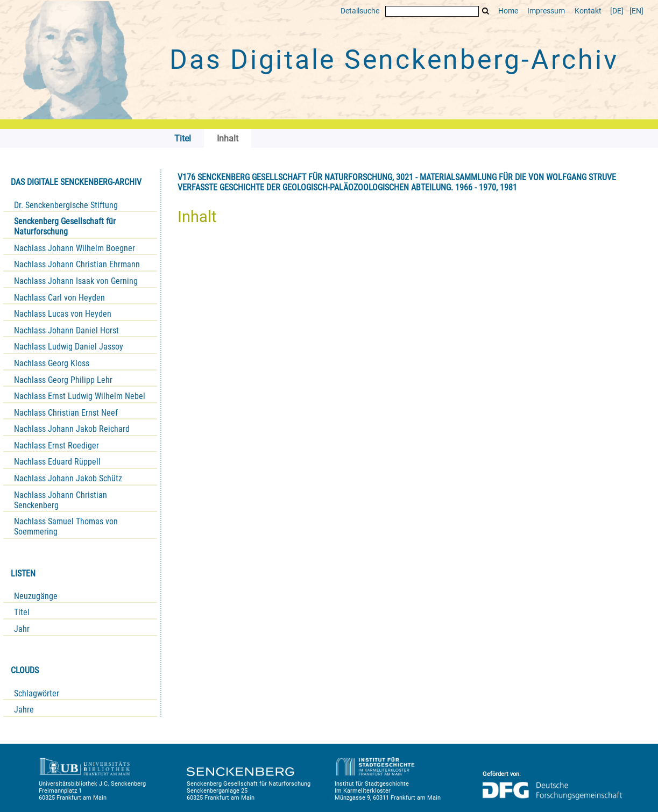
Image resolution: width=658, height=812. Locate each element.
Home (508, 11)
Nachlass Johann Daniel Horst (66, 330)
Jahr (22, 629)
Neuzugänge (36, 596)
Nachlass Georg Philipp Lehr (63, 380)
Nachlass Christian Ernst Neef (66, 413)
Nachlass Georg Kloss (52, 363)
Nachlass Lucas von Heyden (63, 314)
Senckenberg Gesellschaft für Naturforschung (65, 226)
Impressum (546, 11)
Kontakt (588, 11)
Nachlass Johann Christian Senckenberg (61, 500)
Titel (22, 612)
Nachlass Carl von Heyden (59, 298)
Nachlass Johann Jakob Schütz (68, 478)
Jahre (24, 710)
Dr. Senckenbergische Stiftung (66, 205)
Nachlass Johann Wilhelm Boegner (75, 248)
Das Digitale (394, 60)
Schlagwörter (37, 693)
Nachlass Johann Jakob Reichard (72, 429)
